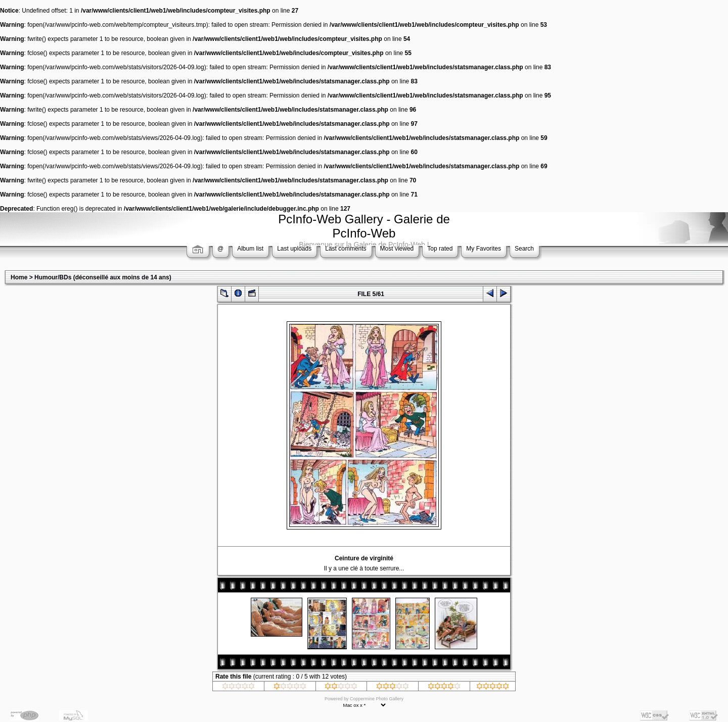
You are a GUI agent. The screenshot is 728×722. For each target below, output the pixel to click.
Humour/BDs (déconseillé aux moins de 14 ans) (103, 277)
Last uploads (294, 249)
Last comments (346, 249)
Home (19, 277)
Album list (250, 249)
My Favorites (484, 249)
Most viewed (397, 249)
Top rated (440, 249)
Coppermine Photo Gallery (377, 699)
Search (524, 249)
